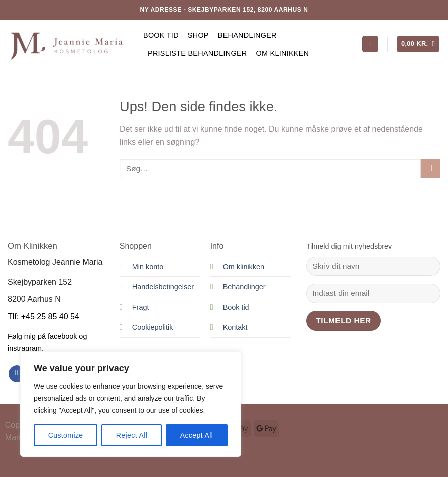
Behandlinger (247, 35)
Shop (198, 35)
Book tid (161, 35)
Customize (66, 435)
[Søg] (370, 44)
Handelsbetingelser (163, 287)
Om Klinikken (282, 53)
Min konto (148, 267)
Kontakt (235, 327)
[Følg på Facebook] (17, 374)
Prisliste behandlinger (197, 53)
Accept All (197, 435)
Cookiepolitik (153, 327)
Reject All (132, 435)
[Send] (431, 168)
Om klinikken (244, 267)
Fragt (141, 307)
